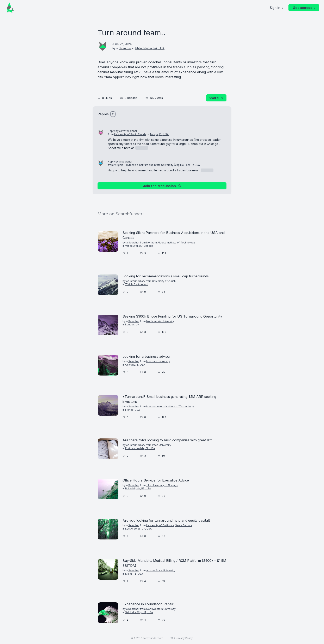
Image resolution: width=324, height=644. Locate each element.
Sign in (277, 8)
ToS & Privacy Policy (180, 638)
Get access (305, 8)
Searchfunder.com (152, 638)
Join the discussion (162, 186)
